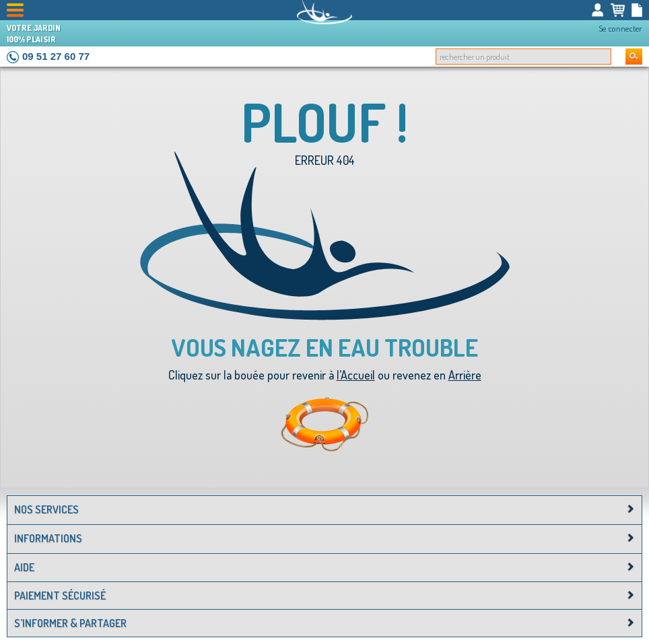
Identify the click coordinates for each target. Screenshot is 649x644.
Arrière (465, 375)
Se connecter (620, 28)
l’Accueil (356, 375)
